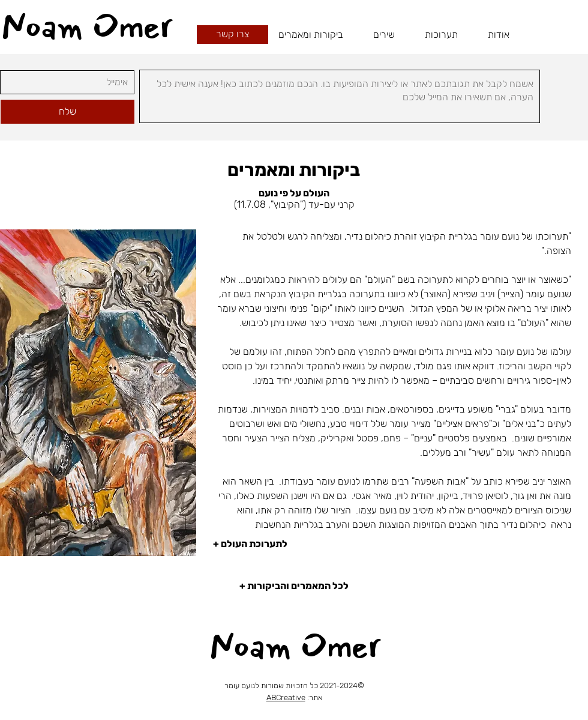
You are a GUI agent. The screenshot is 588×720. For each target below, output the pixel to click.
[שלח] (67, 112)
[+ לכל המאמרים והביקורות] (294, 586)
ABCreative (286, 697)
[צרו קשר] (232, 35)
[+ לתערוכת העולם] (392, 544)
